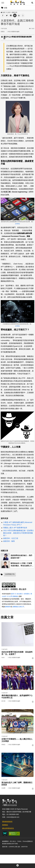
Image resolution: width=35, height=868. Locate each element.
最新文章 (15, 12)
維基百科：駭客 (9, 541)
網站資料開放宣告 (8, 828)
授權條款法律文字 (18, 607)
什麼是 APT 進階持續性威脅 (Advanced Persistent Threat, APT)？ (18, 524)
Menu (3, 3)
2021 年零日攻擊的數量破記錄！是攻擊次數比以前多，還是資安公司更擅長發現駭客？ (19, 533)
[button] (32, 3)
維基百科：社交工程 (11, 538)
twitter (7, 16)
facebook (3, 16)
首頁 (3, 12)
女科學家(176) (10, 574)
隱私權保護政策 (7, 822)
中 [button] (15, 16)
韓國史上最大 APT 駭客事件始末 (15, 528)
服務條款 (5, 825)
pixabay (17, 224)
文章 (9, 12)
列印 (19, 15)
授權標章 (8, 607)
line (10, 16)
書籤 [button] (23, 15)
